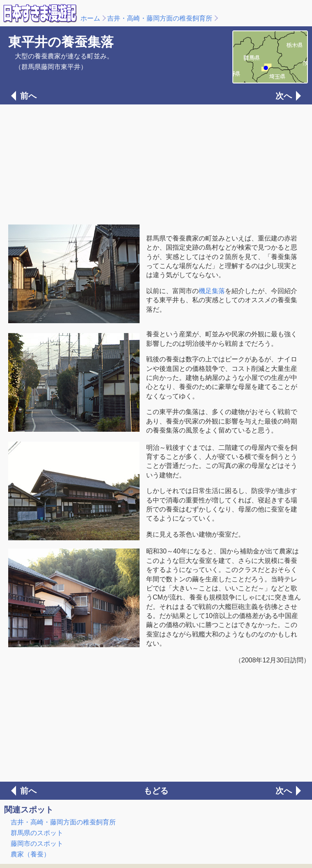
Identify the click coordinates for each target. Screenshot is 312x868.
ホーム (90, 18)
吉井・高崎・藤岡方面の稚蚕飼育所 (160, 18)
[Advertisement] (156, 164)
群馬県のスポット (37, 833)
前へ (28, 96)
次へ (284, 96)
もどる (156, 791)
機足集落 (212, 291)
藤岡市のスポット (37, 844)
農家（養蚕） (30, 854)
